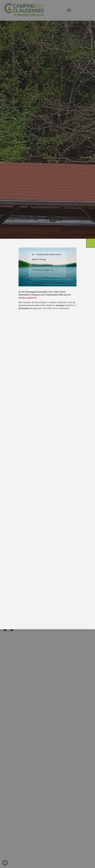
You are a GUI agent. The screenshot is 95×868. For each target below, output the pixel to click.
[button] (5, 863)
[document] (47, 434)
